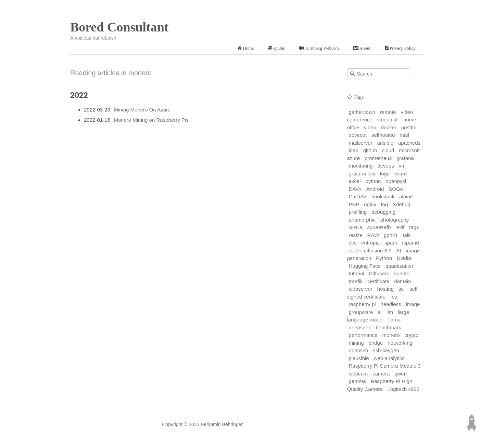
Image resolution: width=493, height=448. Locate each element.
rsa (394, 297)
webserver (361, 289)
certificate (378, 281)
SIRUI (356, 227)
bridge (376, 343)
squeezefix (379, 227)
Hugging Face (365, 266)
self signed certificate (382, 293)
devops (385, 166)
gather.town (362, 112)
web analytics (389, 358)
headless (391, 304)
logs (385, 174)
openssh (359, 350)
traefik (356, 281)
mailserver (361, 143)
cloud (388, 150)
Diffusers (379, 273)
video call (388, 120)
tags (414, 227)
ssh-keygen (386, 350)
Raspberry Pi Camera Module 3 (385, 366)
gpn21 (391, 235)
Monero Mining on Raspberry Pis (151, 120)
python (373, 181)
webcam (358, 374)
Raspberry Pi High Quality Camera (380, 385)
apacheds (409, 143)
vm (402, 166)
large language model (378, 316)
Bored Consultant (119, 27)
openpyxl (396, 181)
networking (400, 343)
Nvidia (404, 258)
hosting (385, 289)
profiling (358, 212)
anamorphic (362, 220)
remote (388, 112)
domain (402, 281)
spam (391, 243)
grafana (405, 158)
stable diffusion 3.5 (370, 251)
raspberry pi (362, 304)
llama (394, 320)
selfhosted (383, 135)
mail (404, 135)
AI (399, 251)
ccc (353, 243)
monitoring (361, 166)
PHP (354, 204)
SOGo (396, 189)
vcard (400, 174)
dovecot (358, 135)
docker (389, 127)
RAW (373, 235)
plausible (359, 358)
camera (381, 374)
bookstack (383, 196)
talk (407, 235)
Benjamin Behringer (222, 424)
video (370, 127)
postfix (409, 127)
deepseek (360, 327)
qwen (401, 374)
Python (384, 258)
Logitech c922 (403, 389)
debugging (383, 212)
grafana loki (362, 174)
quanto (402, 273)
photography (395, 220)
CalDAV (358, 196)
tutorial (357, 273)
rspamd (410, 243)
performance (363, 335)
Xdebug (402, 204)
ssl (402, 289)
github (370, 150)
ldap (354, 150)
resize (356, 235)
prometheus (378, 158)
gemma (357, 381)
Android (375, 189)
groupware (361, 312)
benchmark (388, 327)
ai (380, 312)
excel (355, 181)
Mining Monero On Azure (142, 110)
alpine (406, 196)
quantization (399, 266)
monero (391, 335)
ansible (385, 143)
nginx (370, 204)
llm (390, 312)
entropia (370, 243)
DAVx (355, 189)
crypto (411, 335)
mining (356, 343)
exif (400, 227)
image (413, 304)
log (384, 204)
